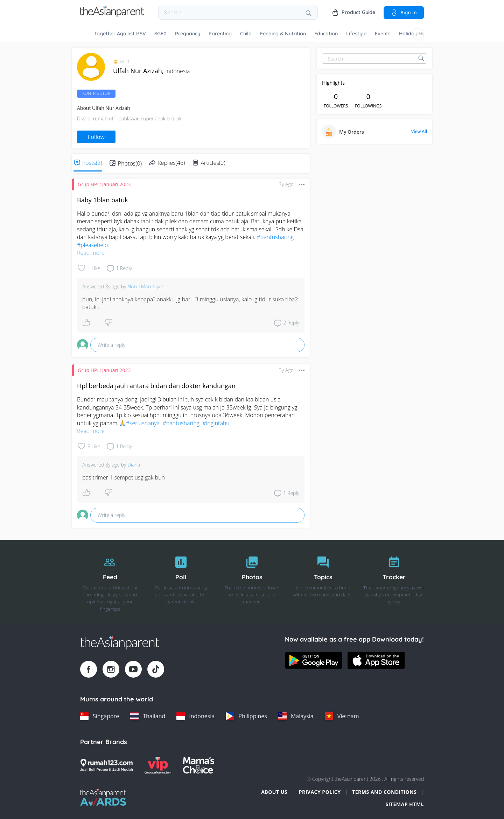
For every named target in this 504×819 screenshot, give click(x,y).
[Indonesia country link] (195, 716)
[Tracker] (394, 582)
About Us (274, 792)
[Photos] (252, 582)
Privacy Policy (320, 792)
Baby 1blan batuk (103, 200)
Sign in (404, 13)
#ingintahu (216, 423)
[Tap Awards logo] (103, 797)
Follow (96, 137)
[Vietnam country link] (342, 716)
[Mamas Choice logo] (199, 765)
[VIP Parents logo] (158, 765)
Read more (91, 253)
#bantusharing (275, 237)
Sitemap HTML (405, 804)
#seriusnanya (143, 423)
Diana (134, 465)
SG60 (160, 34)
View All (419, 132)
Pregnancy (188, 34)
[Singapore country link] (100, 716)
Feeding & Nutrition (283, 34)
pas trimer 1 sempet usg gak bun (124, 477)
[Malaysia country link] (296, 716)
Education (326, 34)
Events (383, 34)
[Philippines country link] (246, 716)
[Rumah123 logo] (106, 765)
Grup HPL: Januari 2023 (104, 184)
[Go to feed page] (112, 15)
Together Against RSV (120, 34)
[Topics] (323, 582)
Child (246, 34)
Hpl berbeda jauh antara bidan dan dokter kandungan (156, 386)
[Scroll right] (418, 34)
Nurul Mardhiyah (146, 286)
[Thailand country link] (148, 716)
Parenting (220, 34)
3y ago (286, 184)
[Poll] (181, 582)
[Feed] (110, 582)
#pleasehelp (92, 245)
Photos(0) (130, 163)
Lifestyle (356, 34)
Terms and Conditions (384, 792)
